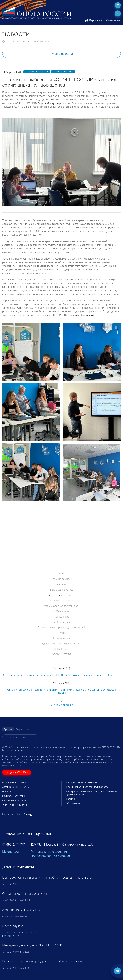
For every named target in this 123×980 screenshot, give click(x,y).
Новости (14, 42)
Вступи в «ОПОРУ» (17, 772)
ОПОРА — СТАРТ (62, 654)
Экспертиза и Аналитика (15, 805)
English (20, 729)
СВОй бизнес (62, 649)
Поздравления (62, 638)
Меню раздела (62, 54)
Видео (61, 633)
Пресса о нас (62, 617)
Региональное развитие (34, 42)
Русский (8, 729)
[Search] (20, 737)
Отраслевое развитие (62, 600)
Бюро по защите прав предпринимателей (62, 627)
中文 (29, 729)
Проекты (70, 799)
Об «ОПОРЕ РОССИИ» (14, 782)
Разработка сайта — (17, 814)
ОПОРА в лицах (61, 611)
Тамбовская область (63, 72)
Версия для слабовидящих (102, 20)
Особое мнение (61, 622)
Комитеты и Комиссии (13, 796)
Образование (73, 803)
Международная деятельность (61, 606)
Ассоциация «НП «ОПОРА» (16, 787)
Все (61, 574)
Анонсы (61, 584)
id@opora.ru (11, 852)
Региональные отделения (49, 852)
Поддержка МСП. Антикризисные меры (61, 644)
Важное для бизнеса (62, 590)
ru (118, 13)
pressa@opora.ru (11, 936)
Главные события (62, 579)
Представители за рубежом (51, 856)
